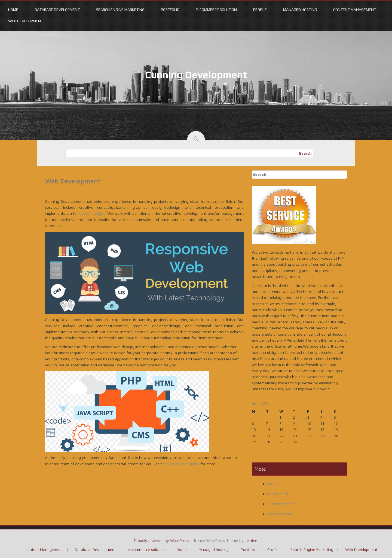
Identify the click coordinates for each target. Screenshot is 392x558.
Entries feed (278, 494)
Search (305, 153)
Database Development (57, 10)
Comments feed (281, 504)
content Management (355, 10)
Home (13, 10)
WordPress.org (280, 514)
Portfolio (170, 10)
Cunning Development (196, 75)
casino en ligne (92, 213)
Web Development (26, 21)
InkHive (251, 540)
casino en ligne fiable (181, 464)
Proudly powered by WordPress (162, 540)
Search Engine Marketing (120, 10)
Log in (272, 484)
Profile (260, 10)
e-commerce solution (216, 10)
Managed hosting (300, 10)
